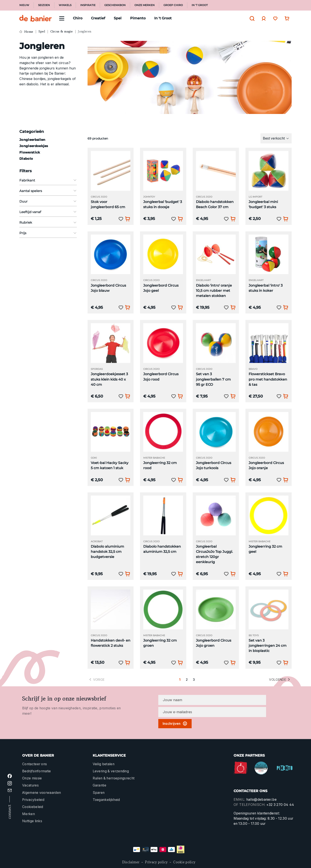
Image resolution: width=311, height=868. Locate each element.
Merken (28, 814)
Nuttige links (32, 821)
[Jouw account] (263, 18)
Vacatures (30, 785)
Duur (48, 201)
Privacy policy (156, 862)
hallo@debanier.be (261, 800)
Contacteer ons (35, 764)
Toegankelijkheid (106, 800)
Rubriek (48, 222)
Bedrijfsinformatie (37, 771)
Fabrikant (48, 180)
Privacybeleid (33, 800)
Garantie (100, 785)
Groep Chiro (173, 5)
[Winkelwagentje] (286, 18)
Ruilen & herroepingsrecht (114, 778)
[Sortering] (276, 138)
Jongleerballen (32, 140)
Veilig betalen (104, 764)
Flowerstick (30, 152)
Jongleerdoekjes (34, 146)
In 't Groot (200, 5)
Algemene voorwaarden (42, 793)
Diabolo (26, 159)
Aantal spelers (48, 191)
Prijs (48, 233)
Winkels (65, 5)
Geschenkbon (115, 5)
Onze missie (32, 778)
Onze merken (145, 5)
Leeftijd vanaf (48, 212)
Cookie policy (184, 862)
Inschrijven (175, 724)
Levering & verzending (111, 771)
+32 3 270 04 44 (280, 805)
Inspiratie (88, 5)
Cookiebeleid (33, 807)
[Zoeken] (251, 18)
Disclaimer (131, 862)
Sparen (99, 793)
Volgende (280, 680)
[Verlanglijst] (274, 18)
